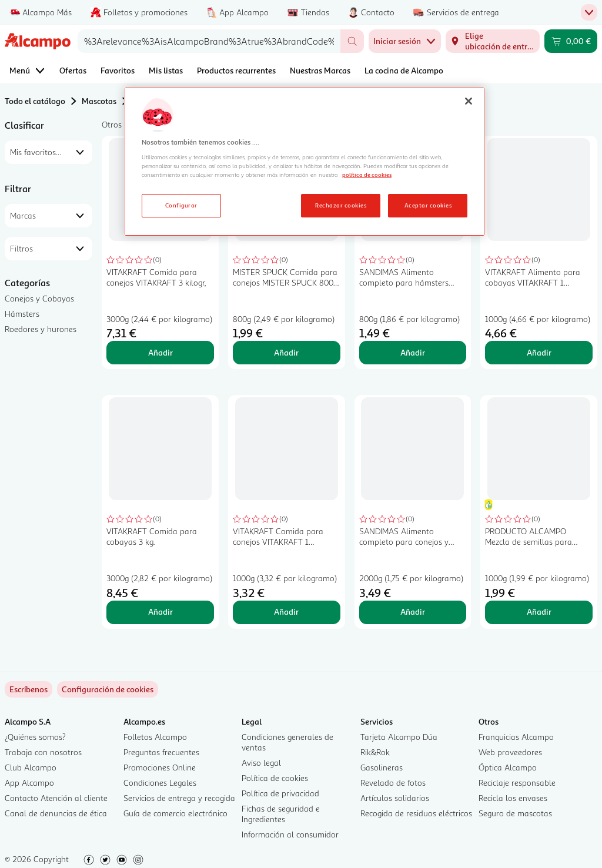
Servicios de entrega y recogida (179, 798)
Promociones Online (160, 767)
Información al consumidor (290, 834)
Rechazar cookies (341, 205)
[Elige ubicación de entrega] (493, 41)
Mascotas (99, 101)
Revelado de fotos (393, 782)
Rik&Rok (375, 752)
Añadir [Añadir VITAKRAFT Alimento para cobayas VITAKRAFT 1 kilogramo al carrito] (539, 352)
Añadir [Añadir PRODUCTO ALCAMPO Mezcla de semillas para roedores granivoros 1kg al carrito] (539, 611)
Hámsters (22, 314)
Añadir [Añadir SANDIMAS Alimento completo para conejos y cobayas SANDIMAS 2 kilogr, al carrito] (413, 611)
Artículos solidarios (395, 798)
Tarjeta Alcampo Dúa (399, 737)
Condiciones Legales (160, 782)
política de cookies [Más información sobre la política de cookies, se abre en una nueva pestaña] (367, 175)
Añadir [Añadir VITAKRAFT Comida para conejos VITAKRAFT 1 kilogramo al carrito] (286, 611)
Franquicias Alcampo (516, 737)
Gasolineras (382, 767)
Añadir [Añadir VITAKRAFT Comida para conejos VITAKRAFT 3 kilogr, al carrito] (160, 352)
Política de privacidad (280, 793)
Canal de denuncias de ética (56, 813)
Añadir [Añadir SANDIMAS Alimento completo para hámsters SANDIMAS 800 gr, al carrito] (413, 352)
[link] (108, 689)
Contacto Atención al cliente (56, 798)
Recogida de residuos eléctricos (416, 813)
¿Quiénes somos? (35, 737)
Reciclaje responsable (517, 782)
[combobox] (209, 41)
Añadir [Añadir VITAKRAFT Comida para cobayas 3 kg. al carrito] (160, 611)
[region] (305, 162)
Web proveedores (510, 752)
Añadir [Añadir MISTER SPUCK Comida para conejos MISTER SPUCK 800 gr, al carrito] (286, 352)
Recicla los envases (513, 798)
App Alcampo (29, 782)
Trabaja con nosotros (43, 752)
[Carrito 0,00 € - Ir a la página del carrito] (571, 41)
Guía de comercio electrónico (175, 813)
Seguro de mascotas (515, 813)
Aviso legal (261, 763)
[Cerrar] (469, 101)
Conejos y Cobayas (39, 298)
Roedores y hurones (41, 329)
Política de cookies (275, 778)
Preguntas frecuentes (161, 752)
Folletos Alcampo (155, 737)
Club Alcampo (31, 767)
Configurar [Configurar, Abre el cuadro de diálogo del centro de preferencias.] (181, 205)
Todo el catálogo (35, 101)
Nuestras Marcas (320, 70)
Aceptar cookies (428, 205)
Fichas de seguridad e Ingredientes (281, 814)
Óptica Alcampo (508, 767)
